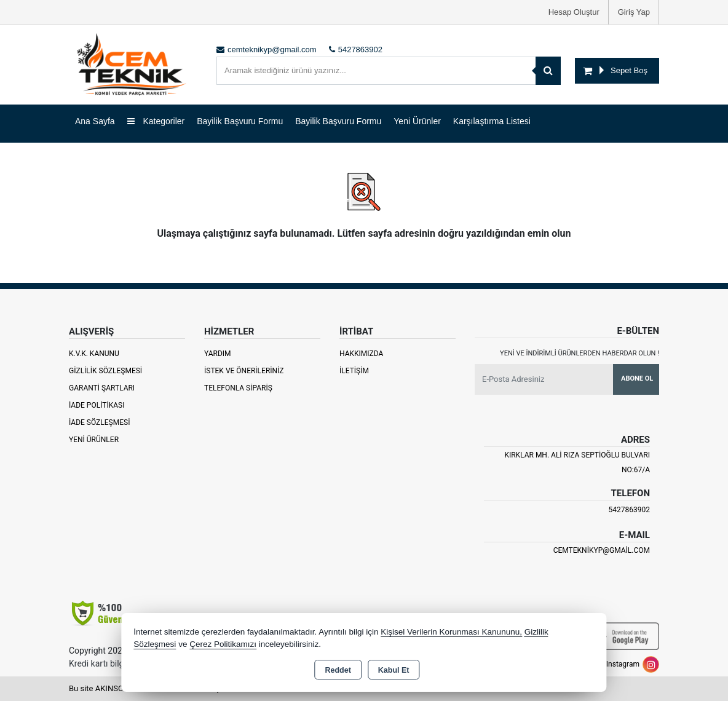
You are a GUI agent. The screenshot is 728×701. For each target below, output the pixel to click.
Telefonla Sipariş (238, 388)
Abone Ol (637, 378)
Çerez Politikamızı (223, 644)
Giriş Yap (634, 12)
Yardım (218, 354)
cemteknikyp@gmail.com (602, 550)
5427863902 (629, 510)
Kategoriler (156, 121)
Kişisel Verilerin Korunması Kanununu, (451, 632)
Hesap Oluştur (574, 12)
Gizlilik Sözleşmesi (105, 371)
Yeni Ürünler (94, 440)
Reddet (338, 670)
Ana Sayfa (95, 121)
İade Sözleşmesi (99, 422)
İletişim (354, 371)
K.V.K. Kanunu (94, 354)
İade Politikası (97, 405)
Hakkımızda (361, 354)
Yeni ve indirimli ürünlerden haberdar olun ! (580, 353)
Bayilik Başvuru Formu (240, 121)
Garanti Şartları (102, 388)
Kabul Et (394, 670)
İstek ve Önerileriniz (244, 371)
